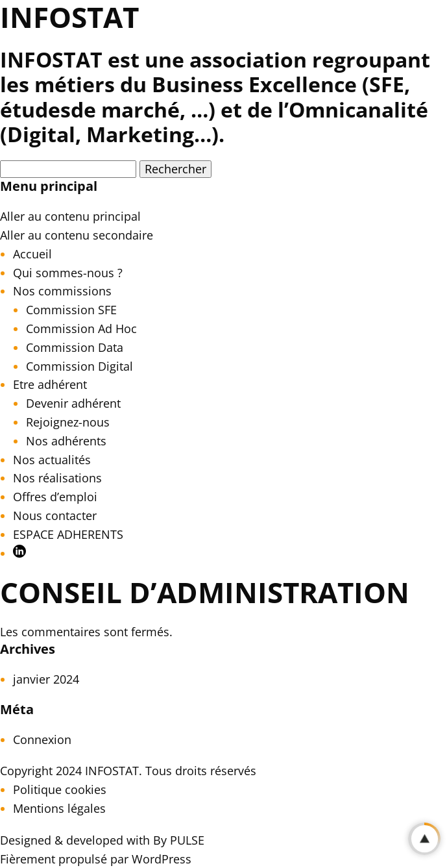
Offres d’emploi (55, 497)
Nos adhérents (66, 441)
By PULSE (179, 840)
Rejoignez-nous (68, 422)
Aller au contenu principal (70, 216)
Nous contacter (55, 515)
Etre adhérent (50, 384)
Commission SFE (71, 310)
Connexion (42, 739)
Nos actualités (52, 460)
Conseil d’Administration (205, 592)
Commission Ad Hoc (81, 329)
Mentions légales (59, 808)
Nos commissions (62, 291)
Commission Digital (79, 366)
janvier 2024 (46, 679)
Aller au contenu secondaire (77, 235)
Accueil (32, 254)
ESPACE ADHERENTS (68, 534)
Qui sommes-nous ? (68, 273)
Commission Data (75, 347)
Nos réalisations (57, 478)
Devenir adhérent (73, 403)
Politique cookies (60, 789)
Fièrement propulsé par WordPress (96, 859)
